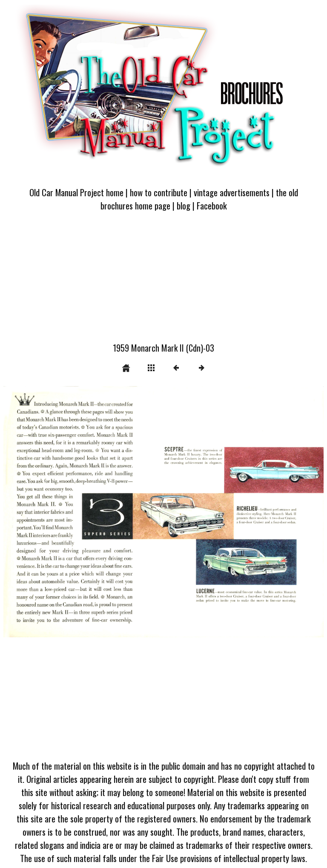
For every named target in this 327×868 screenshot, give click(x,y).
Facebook (212, 205)
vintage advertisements (232, 192)
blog (184, 205)
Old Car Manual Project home (76, 192)
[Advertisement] (163, 282)
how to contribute (159, 192)
